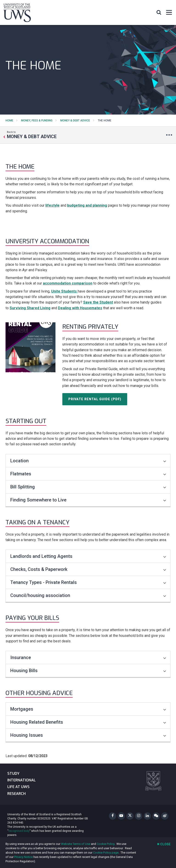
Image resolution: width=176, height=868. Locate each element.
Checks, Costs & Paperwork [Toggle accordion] (88, 569)
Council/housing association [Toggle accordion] (88, 595)
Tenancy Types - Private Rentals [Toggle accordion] (88, 582)
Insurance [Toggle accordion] (88, 657)
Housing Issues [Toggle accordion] (88, 735)
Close (164, 844)
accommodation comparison (68, 283)
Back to (32, 135)
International (22, 780)
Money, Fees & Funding (37, 120)
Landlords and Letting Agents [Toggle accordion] (88, 556)
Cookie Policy (106, 844)
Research (16, 794)
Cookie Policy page (106, 853)
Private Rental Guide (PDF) (95, 399)
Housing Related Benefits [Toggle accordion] (88, 722)
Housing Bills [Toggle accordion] (88, 671)
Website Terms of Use (76, 844)
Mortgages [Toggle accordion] (88, 709)
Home (9, 120)
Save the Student (98, 302)
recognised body (19, 831)
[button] (159, 12)
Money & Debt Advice (75, 120)
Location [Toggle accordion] (88, 461)
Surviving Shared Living (30, 308)
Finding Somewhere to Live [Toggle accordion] (88, 500)
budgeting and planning (87, 205)
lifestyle (52, 205)
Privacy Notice (23, 857)
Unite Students (64, 291)
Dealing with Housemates (80, 308)
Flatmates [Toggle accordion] (88, 474)
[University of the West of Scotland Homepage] (17, 14)
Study (13, 774)
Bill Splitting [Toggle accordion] (88, 487)
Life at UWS (18, 787)
